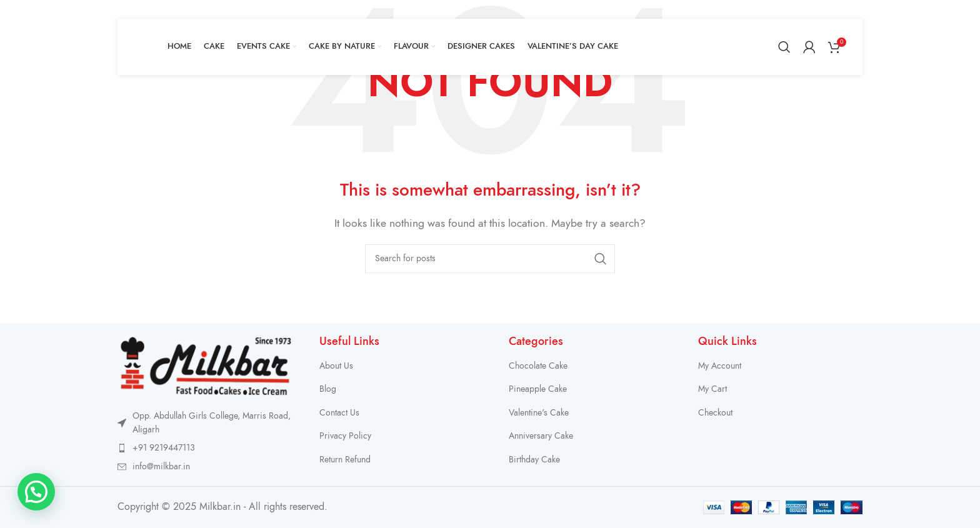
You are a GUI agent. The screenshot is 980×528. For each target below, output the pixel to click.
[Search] (784, 47)
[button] (36, 492)
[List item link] (206, 448)
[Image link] (206, 365)
